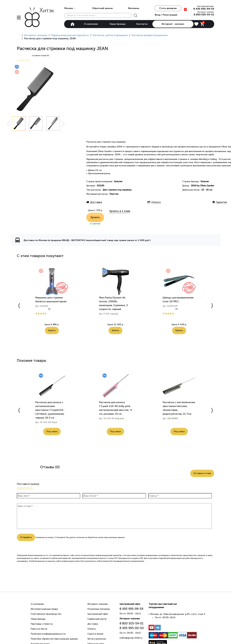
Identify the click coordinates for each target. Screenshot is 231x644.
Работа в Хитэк (39, 629)
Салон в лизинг (95, 634)
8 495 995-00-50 (132, 628)
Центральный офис (98, 614)
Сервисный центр (97, 619)
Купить (95, 217)
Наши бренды (118, 24)
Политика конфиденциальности (48, 634)
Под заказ (52, 431)
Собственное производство (46, 614)
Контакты (142, 24)
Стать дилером (168, 8)
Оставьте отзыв (202, 473)
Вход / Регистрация (166, 15)
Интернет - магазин (173, 24)
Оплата (92, 629)
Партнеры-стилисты (42, 624)
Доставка (93, 624)
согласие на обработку (87, 537)
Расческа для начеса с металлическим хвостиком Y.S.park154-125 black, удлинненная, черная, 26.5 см (50, 410)
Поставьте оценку (28, 484)
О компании (91, 24)
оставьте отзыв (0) (41, 55)
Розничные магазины (99, 609)
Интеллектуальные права (44, 609)
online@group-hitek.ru (131, 638)
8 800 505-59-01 (204, 15)
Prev (9, 124)
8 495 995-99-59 (204, 9)
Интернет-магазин (98, 604)
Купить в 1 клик (120, 211)
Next (63, 124)
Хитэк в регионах (97, 639)
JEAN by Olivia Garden (202, 186)
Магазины (134, 8)
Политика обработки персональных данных (54, 639)
